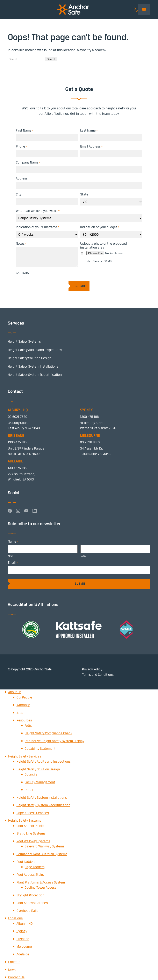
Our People (24, 697)
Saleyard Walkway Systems (45, 846)
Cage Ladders (35, 867)
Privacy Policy (92, 669)
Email (13, 563)
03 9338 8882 (90, 442)
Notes (21, 244)
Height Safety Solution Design (30, 358)
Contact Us (16, 977)
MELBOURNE (90, 436)
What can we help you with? (38, 211)
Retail (29, 790)
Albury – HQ (25, 924)
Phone (21, 146)
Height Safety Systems (24, 341)
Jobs (20, 713)
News (12, 970)
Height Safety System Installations (33, 366)
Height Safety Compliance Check (48, 733)
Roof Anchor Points (30, 826)
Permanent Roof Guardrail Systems (42, 854)
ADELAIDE (16, 461)
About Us (15, 692)
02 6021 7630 (17, 417)
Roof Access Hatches (32, 903)
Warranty (23, 705)
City (19, 194)
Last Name (89, 130)
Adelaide (23, 954)
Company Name (28, 162)
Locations (15, 918)
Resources (24, 720)
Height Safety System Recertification (35, 375)
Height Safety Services (25, 756)
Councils (31, 774)
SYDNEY (86, 410)
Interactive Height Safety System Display (55, 741)
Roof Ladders (26, 862)
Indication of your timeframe (38, 227)
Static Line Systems (31, 833)
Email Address (91, 146)
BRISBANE (16, 436)
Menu (10, 10)
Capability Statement (40, 749)
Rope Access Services (33, 813)
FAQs (28, 726)
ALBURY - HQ (18, 410)
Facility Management (40, 782)
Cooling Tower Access (41, 887)
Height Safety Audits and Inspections (35, 350)
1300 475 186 (89, 417)
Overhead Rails (27, 911)
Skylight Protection (30, 895)
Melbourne (24, 947)
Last (83, 556)
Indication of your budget (100, 227)
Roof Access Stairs (30, 875)
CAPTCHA (22, 273)
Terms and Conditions (98, 675)
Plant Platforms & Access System (41, 882)
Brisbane (23, 939)
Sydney (22, 931)
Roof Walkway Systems (33, 841)
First (11, 556)
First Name (25, 130)
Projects (14, 962)
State (84, 194)
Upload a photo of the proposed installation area (103, 245)
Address (22, 178)
